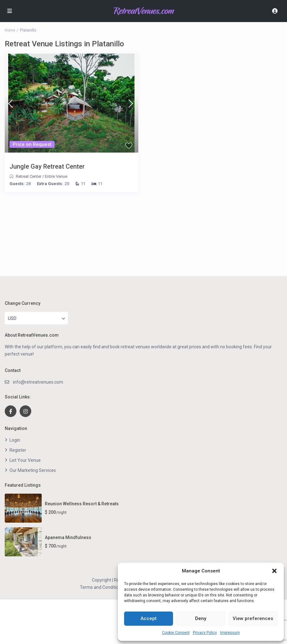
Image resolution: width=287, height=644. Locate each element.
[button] (274, 571)
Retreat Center (29, 176)
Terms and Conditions (102, 587)
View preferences (253, 618)
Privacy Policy (205, 633)
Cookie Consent (176, 633)
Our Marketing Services (33, 470)
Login (15, 440)
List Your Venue (25, 460)
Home (10, 30)
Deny (201, 618)
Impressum (230, 633)
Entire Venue (56, 176)
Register (18, 450)
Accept (149, 618)
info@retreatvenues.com (38, 382)
